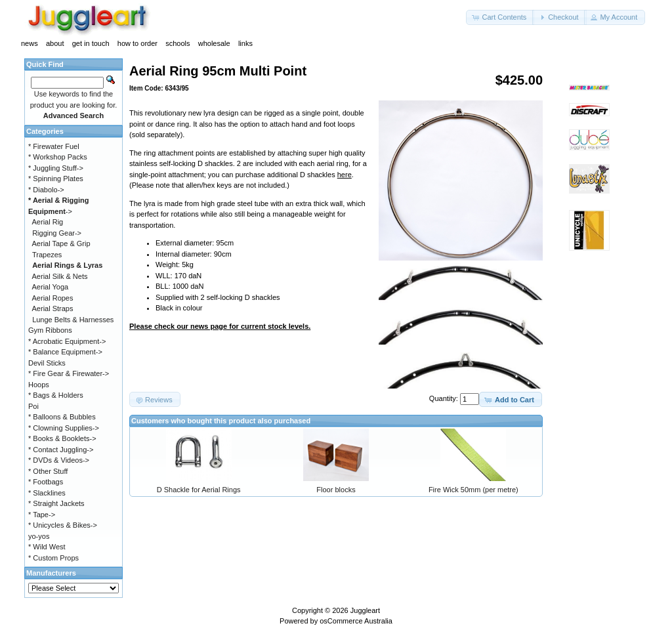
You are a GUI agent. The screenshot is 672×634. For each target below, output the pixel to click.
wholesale (214, 43)
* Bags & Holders (56, 395)
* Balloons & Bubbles (62, 417)
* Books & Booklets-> (62, 438)
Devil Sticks (47, 363)
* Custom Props (53, 558)
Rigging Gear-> (57, 233)
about (55, 43)
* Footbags (46, 482)
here (345, 175)
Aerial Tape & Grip (61, 243)
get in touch (91, 43)
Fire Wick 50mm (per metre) (473, 490)
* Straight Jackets (56, 503)
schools (178, 43)
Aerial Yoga (51, 287)
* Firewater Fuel (54, 146)
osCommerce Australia (356, 621)
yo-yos (39, 536)
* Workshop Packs (58, 157)
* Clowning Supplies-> (64, 428)
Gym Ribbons (50, 330)
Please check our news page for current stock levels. (220, 326)
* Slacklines (47, 493)
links (245, 43)
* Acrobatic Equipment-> (67, 341)
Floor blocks (336, 490)
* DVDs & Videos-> (59, 460)
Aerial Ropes (53, 298)
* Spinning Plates (56, 179)
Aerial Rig (48, 222)
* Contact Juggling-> (61, 450)
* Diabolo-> (46, 190)
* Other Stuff (48, 471)
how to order (137, 43)
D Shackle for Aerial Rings (199, 490)
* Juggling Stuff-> (56, 168)
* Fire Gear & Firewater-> (69, 373)
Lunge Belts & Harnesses (73, 320)
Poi (33, 406)
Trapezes (47, 255)
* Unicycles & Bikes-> (63, 525)
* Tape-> (42, 515)
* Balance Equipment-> (65, 352)
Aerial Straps (53, 308)
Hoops (39, 385)
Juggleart (365, 610)
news (30, 43)
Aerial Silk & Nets (60, 276)
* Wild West (47, 547)
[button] (500, 17)
